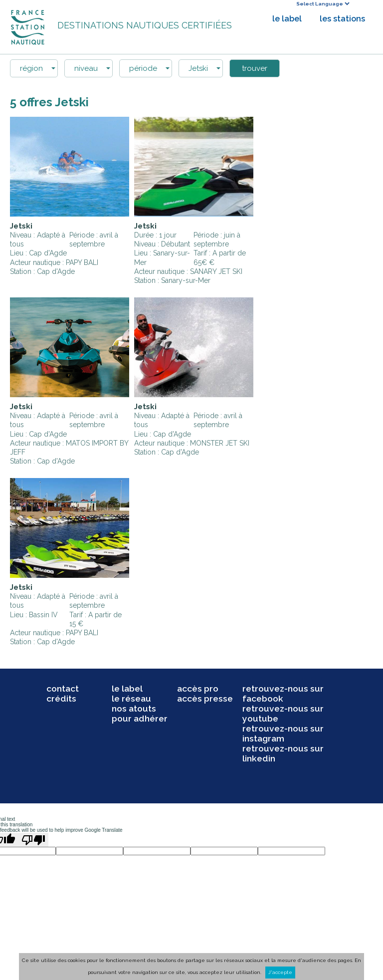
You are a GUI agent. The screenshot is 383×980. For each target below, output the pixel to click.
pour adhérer (140, 719)
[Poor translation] (33, 840)
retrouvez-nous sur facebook (283, 694)
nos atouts (134, 709)
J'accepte (280, 972)
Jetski (21, 226)
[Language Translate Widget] (323, 4)
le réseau (131, 699)
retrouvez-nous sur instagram (283, 734)
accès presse (205, 699)
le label (287, 19)
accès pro (198, 689)
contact (63, 689)
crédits (61, 699)
